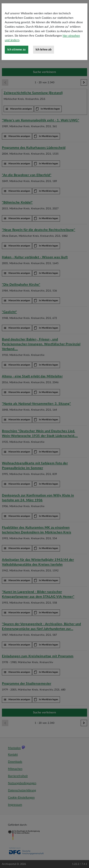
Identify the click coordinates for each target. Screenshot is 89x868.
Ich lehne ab (44, 65)
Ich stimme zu (17, 65)
